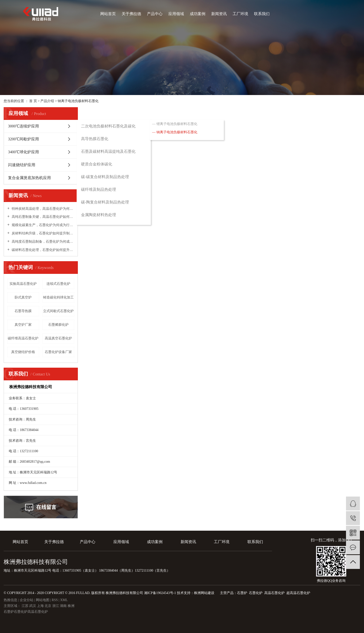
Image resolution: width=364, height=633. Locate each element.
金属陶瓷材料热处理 (99, 215)
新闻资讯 (219, 14)
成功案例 (198, 14)
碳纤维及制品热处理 (99, 189)
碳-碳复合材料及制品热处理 (105, 177)
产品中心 (155, 14)
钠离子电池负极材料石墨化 (78, 101)
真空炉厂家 (23, 325)
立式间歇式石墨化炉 (58, 311)
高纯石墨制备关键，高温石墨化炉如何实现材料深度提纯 (42, 217)
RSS (55, 600)
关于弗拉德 (131, 14)
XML (64, 600)
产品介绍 (47, 101)
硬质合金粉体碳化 (97, 164)
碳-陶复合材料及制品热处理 (105, 202)
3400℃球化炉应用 (23, 152)
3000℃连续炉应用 (23, 126)
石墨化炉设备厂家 (58, 352)
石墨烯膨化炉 (58, 325)
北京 (48, 606)
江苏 (26, 606)
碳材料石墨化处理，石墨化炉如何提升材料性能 (42, 250)
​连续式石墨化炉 (58, 284)
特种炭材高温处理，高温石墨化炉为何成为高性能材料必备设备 (42, 209)
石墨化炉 (21, 612)
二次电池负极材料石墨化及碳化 (108, 126)
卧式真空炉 (23, 297)
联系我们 (262, 14)
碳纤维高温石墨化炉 (23, 338)
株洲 (71, 606)
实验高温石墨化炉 (23, 284)
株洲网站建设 (204, 593)
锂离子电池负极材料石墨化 (177, 124)
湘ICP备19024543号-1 (160, 593)
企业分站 (27, 600)
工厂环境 (240, 14)
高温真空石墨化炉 (58, 338)
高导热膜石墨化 (95, 139)
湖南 (64, 606)
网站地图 (43, 600)
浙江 (56, 606)
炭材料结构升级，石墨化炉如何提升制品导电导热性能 (42, 233)
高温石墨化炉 (38, 612)
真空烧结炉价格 (23, 352)
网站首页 (108, 14)
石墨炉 (9, 612)
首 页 (33, 101)
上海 (41, 606)
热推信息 (10, 600)
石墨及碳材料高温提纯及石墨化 (108, 151)
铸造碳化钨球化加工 (58, 297)
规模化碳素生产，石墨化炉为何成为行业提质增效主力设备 (42, 225)
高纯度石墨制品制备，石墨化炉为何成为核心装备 (42, 242)
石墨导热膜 (23, 311)
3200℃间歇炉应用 (23, 139)
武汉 (33, 606)
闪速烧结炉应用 (22, 165)
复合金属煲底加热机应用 (29, 178)
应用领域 (176, 14)
